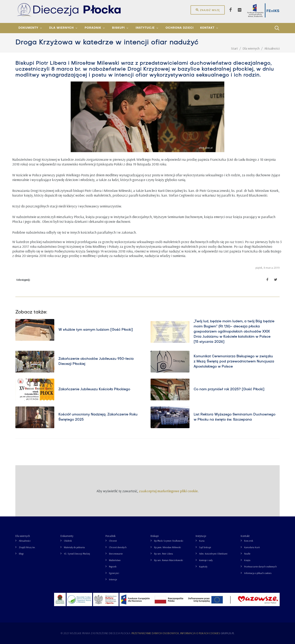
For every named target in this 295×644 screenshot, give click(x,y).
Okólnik (68, 541)
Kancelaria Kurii (252, 547)
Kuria (202, 541)
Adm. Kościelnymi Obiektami (213, 554)
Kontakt (245, 536)
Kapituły (203, 566)
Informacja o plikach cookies (258, 573)
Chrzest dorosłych (118, 547)
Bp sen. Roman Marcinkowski (168, 560)
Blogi (21, 554)
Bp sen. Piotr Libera (163, 554)
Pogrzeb (113, 566)
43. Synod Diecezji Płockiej (77, 554)
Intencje (113, 579)
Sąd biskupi (205, 547)
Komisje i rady (206, 560)
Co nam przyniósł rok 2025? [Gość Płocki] (229, 389)
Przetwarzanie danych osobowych (260, 566)
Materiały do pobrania (74, 547)
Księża (247, 560)
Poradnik (111, 536)
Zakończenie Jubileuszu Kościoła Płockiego (94, 389)
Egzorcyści (114, 573)
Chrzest (113, 541)
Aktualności (25, 541)
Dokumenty (67, 536)
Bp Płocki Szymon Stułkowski (169, 541)
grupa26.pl (227, 633)
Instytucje (201, 536)
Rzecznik (249, 541)
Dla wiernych (23, 536)
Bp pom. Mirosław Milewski (167, 547)
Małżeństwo (115, 560)
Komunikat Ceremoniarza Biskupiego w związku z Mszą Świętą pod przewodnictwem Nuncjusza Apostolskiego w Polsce (234, 361)
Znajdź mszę (208, 10)
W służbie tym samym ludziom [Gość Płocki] (96, 330)
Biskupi (155, 536)
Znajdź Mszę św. (27, 547)
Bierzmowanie (116, 554)
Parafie (247, 554)
